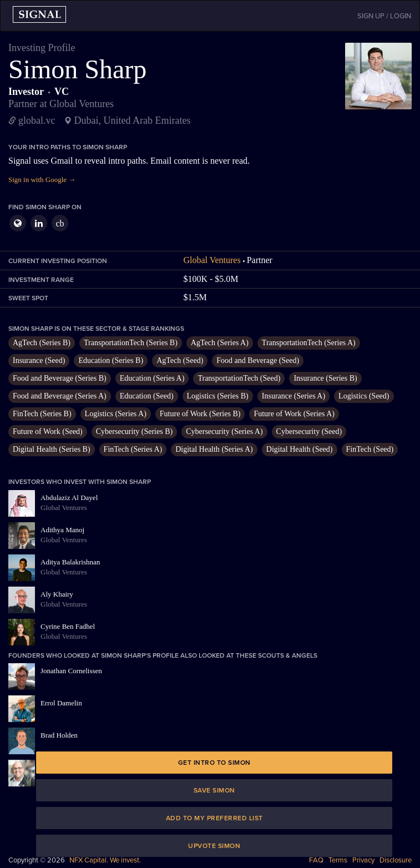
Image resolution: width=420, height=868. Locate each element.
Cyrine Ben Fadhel (68, 626)
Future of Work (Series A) (294, 414)
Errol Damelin (61, 703)
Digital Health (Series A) (214, 449)
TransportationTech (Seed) (239, 378)
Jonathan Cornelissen (71, 671)
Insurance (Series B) (325, 378)
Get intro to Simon (214, 763)
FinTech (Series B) (42, 414)
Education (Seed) (147, 396)
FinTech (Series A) (133, 449)
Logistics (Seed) (364, 396)
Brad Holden (59, 735)
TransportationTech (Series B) (131, 343)
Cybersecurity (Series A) (224, 432)
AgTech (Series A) (220, 343)
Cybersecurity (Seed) (309, 432)
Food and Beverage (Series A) (60, 396)
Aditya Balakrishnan (70, 562)
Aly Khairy (57, 594)
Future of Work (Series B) (200, 414)
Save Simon (214, 790)
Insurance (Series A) (294, 396)
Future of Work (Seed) (48, 432)
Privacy (363, 860)
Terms (338, 860)
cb (60, 223)
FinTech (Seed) (370, 449)
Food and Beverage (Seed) (258, 360)
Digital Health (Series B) (52, 449)
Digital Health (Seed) (300, 449)
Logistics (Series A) (116, 414)
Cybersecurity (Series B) (134, 432)
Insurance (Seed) (39, 360)
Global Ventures (212, 260)
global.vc (37, 120)
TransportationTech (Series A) (309, 343)
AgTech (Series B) (42, 343)
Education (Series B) (111, 360)
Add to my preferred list (214, 818)
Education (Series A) (152, 378)
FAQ (316, 860)
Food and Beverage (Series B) (60, 378)
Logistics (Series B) (218, 396)
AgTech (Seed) (180, 360)
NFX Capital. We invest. (105, 860)
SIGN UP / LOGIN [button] (384, 16)
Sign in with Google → (42, 180)
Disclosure (396, 860)
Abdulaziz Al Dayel (69, 498)
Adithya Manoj (62, 530)
